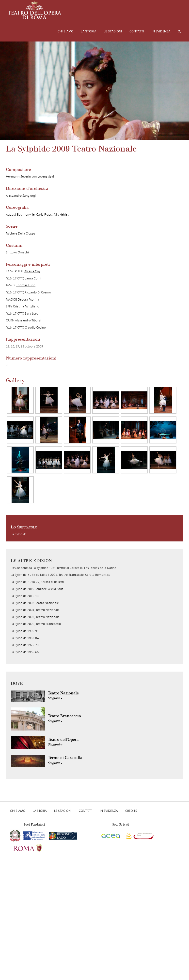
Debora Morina (28, 299)
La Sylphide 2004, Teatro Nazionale (35, 610)
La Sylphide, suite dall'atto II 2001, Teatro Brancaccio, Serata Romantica (61, 575)
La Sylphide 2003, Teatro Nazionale (35, 617)
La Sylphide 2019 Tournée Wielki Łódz (37, 589)
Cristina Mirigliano (26, 306)
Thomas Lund (26, 285)
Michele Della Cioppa (21, 233)
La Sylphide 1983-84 (25, 638)
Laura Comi (33, 278)
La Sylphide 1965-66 (25, 652)
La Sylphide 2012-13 (25, 596)
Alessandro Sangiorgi (21, 196)
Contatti (137, 31)
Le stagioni (113, 31)
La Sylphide (19, 534)
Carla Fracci (44, 214)
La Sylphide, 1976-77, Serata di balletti (37, 582)
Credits (131, 811)
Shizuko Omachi (17, 252)
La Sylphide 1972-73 (25, 645)
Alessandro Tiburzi (28, 320)
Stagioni (55, 698)
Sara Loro (31, 313)
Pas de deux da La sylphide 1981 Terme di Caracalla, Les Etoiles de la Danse (63, 568)
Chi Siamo (65, 31)
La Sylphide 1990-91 (25, 631)
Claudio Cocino (35, 327)
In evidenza (161, 31)
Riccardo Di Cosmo (38, 292)
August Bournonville (20, 214)
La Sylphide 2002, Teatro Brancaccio (36, 624)
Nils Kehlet (61, 214)
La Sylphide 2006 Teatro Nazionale (35, 603)
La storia (88, 31)
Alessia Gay (32, 271)
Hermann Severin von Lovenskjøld (30, 176)
